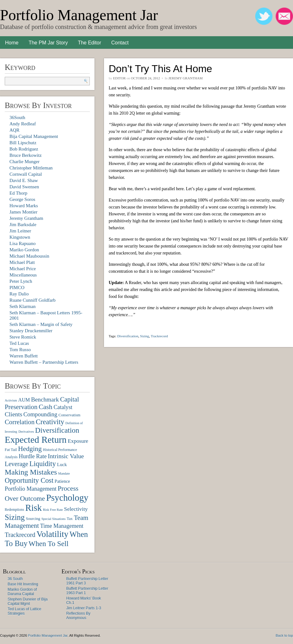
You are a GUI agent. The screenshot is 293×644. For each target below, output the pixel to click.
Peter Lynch (21, 281)
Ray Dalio (19, 294)
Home (12, 43)
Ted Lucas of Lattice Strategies (24, 611)
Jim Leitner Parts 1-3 (84, 608)
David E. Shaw (24, 180)
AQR (14, 130)
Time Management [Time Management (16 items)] (62, 526)
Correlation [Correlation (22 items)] (20, 422)
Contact (120, 43)
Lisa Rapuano (23, 243)
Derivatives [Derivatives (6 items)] (26, 432)
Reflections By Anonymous (78, 616)
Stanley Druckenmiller (31, 331)
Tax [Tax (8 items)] (70, 519)
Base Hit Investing (23, 584)
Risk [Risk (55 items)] (33, 508)
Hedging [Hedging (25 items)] (30, 449)
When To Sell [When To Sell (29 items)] (49, 544)
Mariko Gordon (24, 250)
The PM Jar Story (48, 43)
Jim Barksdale (23, 225)
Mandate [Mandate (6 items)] (64, 473)
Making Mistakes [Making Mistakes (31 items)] (31, 472)
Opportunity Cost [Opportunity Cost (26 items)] (29, 480)
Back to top (284, 635)
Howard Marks (24, 206)
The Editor (89, 43)
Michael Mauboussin (29, 256)
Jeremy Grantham (26, 218)
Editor (119, 78)
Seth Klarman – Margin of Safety (41, 324)
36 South (15, 579)
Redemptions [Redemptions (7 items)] (14, 510)
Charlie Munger (24, 162)
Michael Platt (22, 262)
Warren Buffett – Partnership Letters (44, 362)
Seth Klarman (23, 306)
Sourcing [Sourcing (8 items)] (33, 519)
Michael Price (23, 269)
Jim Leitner (20, 231)
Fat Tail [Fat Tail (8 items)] (11, 450)
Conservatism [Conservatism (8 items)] (70, 415)
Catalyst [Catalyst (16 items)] (63, 407)
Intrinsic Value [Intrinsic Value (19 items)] (66, 456)
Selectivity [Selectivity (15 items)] (76, 509)
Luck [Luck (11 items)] (62, 464)
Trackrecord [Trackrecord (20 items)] (20, 535)
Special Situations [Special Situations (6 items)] (53, 519)
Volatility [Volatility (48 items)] (52, 534)
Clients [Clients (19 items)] (14, 414)
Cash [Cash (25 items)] (46, 407)
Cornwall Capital (26, 174)
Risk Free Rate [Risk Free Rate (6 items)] (53, 510)
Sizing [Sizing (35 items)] (15, 517)
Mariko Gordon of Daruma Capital (22, 592)
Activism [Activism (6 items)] (11, 400)
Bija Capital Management (34, 136)
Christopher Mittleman (31, 168)
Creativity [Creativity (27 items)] (50, 422)
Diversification (128, 336)
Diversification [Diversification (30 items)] (57, 430)
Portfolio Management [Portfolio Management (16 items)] (31, 489)
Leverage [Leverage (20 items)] (16, 464)
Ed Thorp (18, 193)
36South (17, 117)
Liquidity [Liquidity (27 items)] (43, 464)
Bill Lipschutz (23, 143)
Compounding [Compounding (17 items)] (40, 414)
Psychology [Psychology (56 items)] (67, 498)
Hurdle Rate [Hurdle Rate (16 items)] (33, 456)
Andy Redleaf (23, 124)
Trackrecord (159, 336)
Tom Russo (20, 350)
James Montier (23, 212)
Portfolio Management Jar (79, 15)
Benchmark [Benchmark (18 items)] (45, 399)
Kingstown (20, 237)
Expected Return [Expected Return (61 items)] (36, 440)
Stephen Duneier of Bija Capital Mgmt (28, 601)
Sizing (145, 336)
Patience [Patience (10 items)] (62, 481)
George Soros (22, 199)
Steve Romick (23, 337)
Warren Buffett (24, 356)
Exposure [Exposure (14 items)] (78, 441)
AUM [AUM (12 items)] (24, 400)
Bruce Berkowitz (26, 155)
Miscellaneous (23, 275)
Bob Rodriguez (24, 149)
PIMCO (17, 288)
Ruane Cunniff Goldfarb (32, 300)
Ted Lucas (19, 343)
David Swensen (24, 187)
